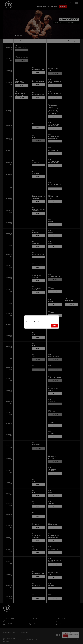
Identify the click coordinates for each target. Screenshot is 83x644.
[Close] (57, 317)
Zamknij (54, 326)
